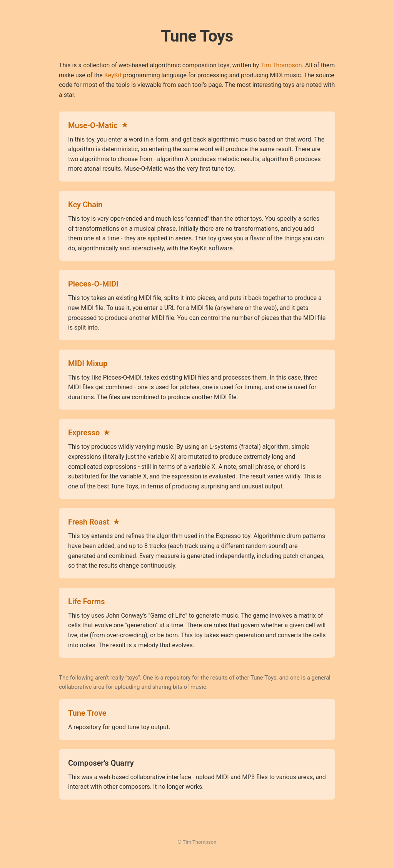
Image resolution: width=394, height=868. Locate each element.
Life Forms (87, 601)
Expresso (84, 433)
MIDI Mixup (88, 363)
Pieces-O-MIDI (93, 284)
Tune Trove (87, 713)
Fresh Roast (89, 522)
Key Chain (85, 205)
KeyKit (113, 75)
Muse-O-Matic (93, 125)
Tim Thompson (281, 65)
